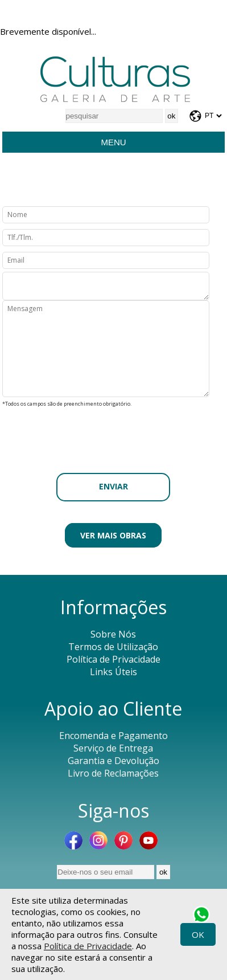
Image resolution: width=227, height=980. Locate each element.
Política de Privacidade (88, 946)
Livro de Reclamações (113, 773)
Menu (113, 142)
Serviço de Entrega (113, 748)
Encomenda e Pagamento (113, 736)
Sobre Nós (113, 634)
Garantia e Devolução (113, 761)
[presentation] (113, 432)
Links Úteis (113, 672)
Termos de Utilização (113, 647)
